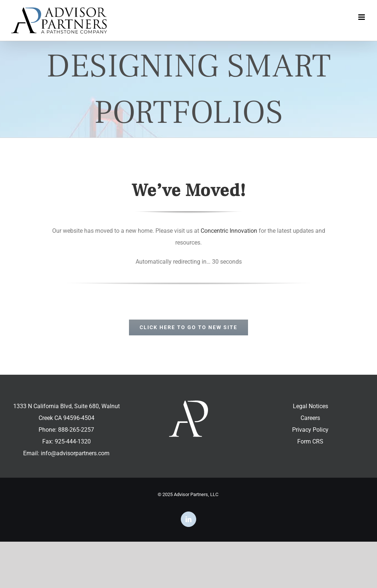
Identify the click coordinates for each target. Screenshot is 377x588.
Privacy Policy (310, 430)
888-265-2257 (76, 430)
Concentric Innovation (229, 231)
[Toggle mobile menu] (362, 17)
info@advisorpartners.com (75, 453)
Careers (310, 418)
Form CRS (310, 441)
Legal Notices (310, 406)
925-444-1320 (73, 441)
